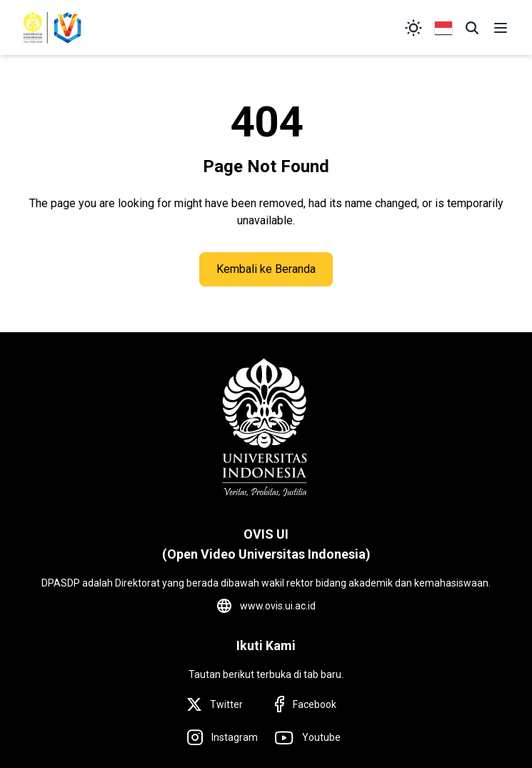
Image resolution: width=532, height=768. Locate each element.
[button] (472, 28)
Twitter (226, 704)
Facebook (315, 704)
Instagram (235, 737)
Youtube (321, 737)
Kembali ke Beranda (266, 269)
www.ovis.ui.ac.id (278, 606)
